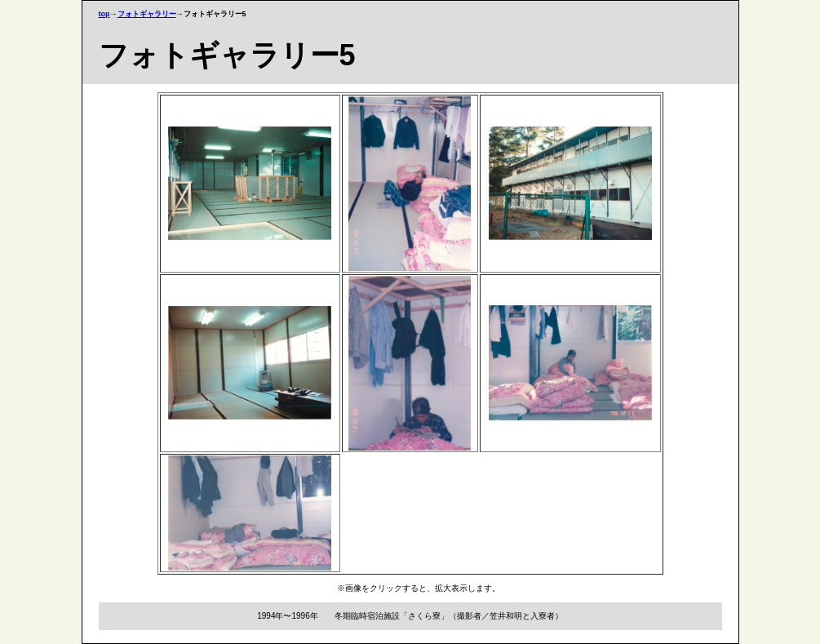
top (104, 14)
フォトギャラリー (147, 14)
